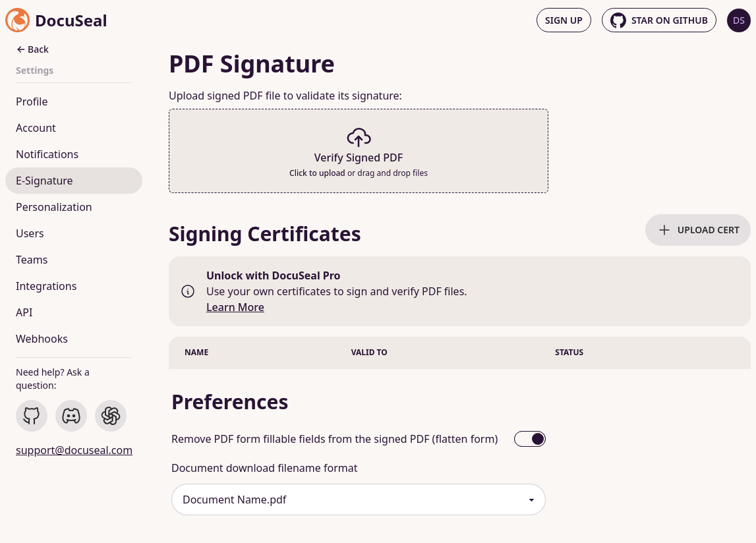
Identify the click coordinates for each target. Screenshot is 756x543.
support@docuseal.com (74, 450)
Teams (32, 260)
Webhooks (42, 339)
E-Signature (44, 181)
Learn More (235, 307)
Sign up (564, 20)
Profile (32, 101)
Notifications (47, 154)
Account (36, 128)
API (24, 312)
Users (30, 233)
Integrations (46, 286)
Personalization (54, 207)
